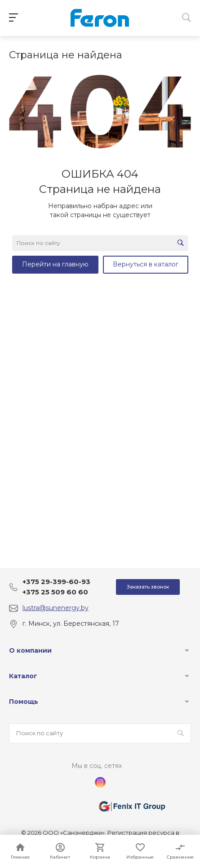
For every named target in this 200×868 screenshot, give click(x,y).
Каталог (23, 676)
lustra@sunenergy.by (56, 608)
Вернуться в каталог (146, 264)
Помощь (24, 702)
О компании (30, 650)
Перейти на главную (55, 264)
